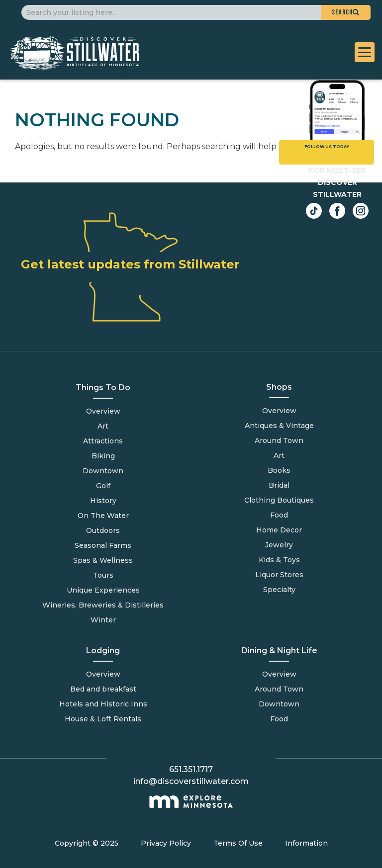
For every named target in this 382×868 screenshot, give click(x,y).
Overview (103, 411)
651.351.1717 (191, 769)
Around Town (279, 689)
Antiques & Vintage (279, 426)
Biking (103, 456)
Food (279, 719)
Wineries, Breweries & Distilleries (103, 605)
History (103, 501)
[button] (346, 12)
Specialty (279, 590)
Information (306, 843)
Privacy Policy (166, 843)
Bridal (279, 485)
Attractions (103, 441)
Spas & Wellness (103, 560)
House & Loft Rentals (103, 719)
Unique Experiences (103, 590)
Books (279, 470)
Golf (103, 486)
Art (103, 426)
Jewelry (279, 545)
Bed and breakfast (103, 689)
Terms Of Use (238, 843)
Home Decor (279, 530)
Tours (103, 575)
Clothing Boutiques (279, 500)
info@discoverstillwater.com (191, 781)
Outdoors (103, 530)
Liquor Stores (279, 575)
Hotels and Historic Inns (103, 704)
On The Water (103, 516)
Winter (103, 620)
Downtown (103, 471)
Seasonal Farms (103, 545)
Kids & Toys (279, 560)
